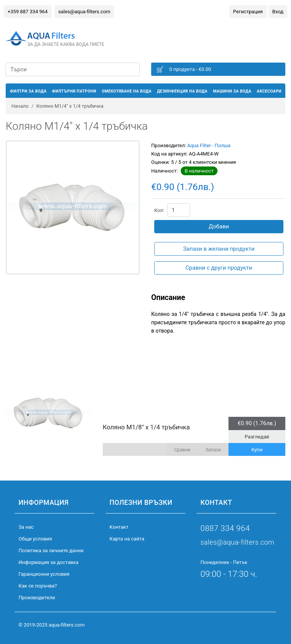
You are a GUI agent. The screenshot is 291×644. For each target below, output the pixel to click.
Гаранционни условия (44, 574)
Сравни (182, 450)
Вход (278, 12)
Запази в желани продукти (219, 249)
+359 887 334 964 (28, 12)
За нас (26, 527)
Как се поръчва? (38, 586)
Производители (37, 598)
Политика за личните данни (51, 551)
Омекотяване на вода (127, 91)
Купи (257, 450)
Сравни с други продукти (219, 268)
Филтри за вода (28, 91)
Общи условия (35, 539)
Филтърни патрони (74, 91)
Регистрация (248, 12)
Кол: (159, 210)
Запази (213, 450)
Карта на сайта (127, 539)
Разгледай (257, 437)
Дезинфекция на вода (182, 91)
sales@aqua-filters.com (84, 12)
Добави (219, 226)
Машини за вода (232, 91)
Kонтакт (119, 527)
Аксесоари (269, 91)
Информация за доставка (48, 562)
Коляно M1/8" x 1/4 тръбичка (146, 427)
